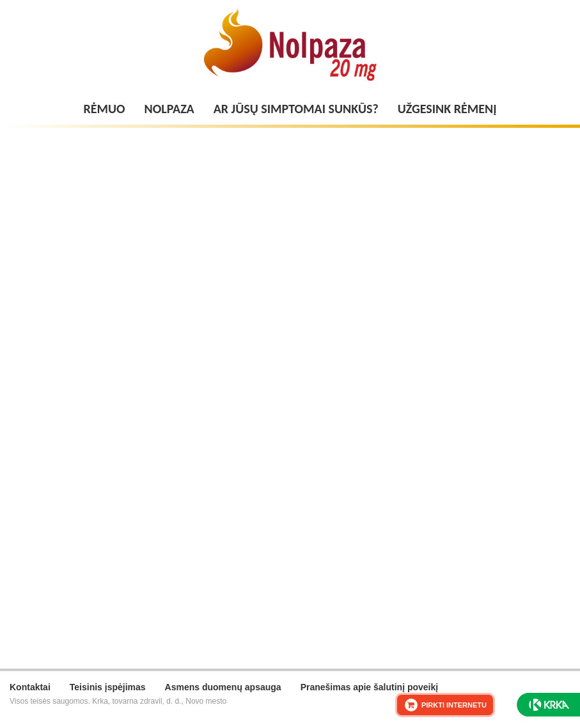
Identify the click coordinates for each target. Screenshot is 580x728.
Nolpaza (169, 109)
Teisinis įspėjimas (108, 687)
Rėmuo (105, 109)
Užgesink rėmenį (447, 109)
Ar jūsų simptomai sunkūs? (296, 109)
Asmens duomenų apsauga (223, 687)
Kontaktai (30, 687)
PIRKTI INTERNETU (454, 705)
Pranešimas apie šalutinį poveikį (370, 687)
